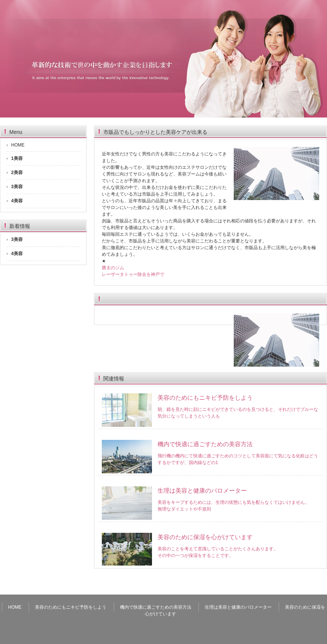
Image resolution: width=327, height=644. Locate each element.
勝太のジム (113, 268)
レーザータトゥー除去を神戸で (133, 274)
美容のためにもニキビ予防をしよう (205, 398)
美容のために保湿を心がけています (205, 537)
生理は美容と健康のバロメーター (202, 491)
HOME (18, 145)
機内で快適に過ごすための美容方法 (205, 444)
